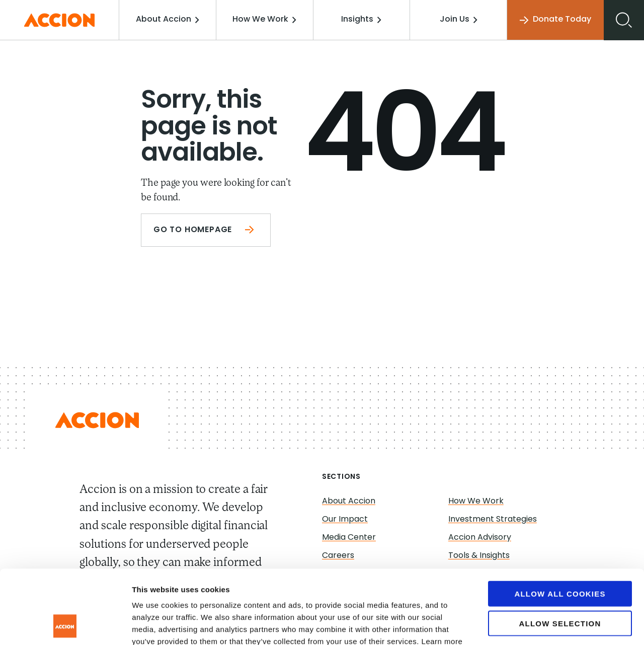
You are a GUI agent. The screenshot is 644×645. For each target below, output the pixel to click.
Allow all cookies (560, 524)
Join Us (459, 20)
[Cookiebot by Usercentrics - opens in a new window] (65, 625)
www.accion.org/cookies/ (276, 584)
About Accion (168, 20)
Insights (361, 20)
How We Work (264, 20)
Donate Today (555, 20)
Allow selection (560, 554)
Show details (528, 625)
